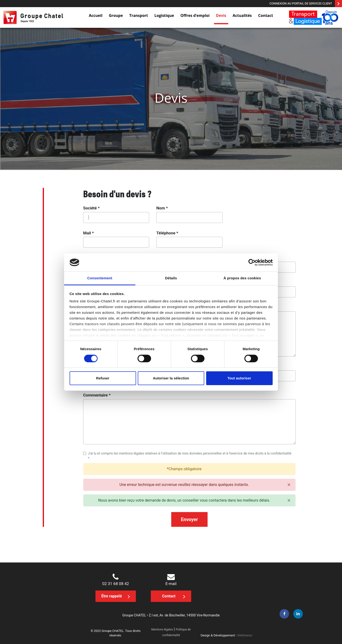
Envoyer (190, 519)
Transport (139, 15)
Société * (91, 208)
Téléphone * (167, 233)
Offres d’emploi (195, 15)
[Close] (289, 485)
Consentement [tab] (100, 278)
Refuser (103, 378)
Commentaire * (97, 395)
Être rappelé (116, 597)
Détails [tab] (171, 278)
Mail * (88, 233)
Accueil (96, 15)
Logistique (164, 15)
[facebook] (284, 614)
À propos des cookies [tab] (242, 278)
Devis (221, 15)
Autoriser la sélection (171, 378)
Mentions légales (162, 629)
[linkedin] (298, 614)
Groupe (116, 15)
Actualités (242, 15)
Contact (266, 15)
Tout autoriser (239, 378)
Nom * (162, 208)
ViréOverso (245, 635)
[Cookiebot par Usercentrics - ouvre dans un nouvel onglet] (252, 262)
